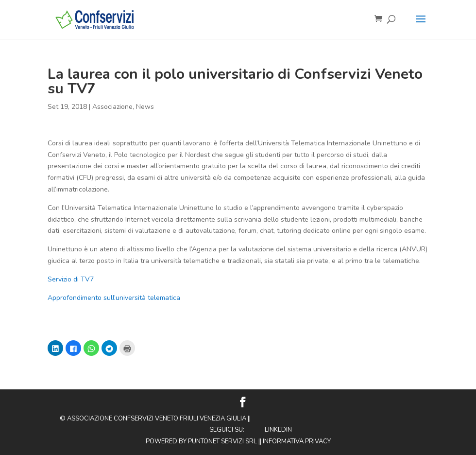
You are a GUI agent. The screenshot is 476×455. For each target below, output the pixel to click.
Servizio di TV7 (71, 279)
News (145, 107)
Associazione (112, 107)
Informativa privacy (297, 441)
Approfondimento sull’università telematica (114, 298)
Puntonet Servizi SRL (222, 441)
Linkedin (278, 430)
